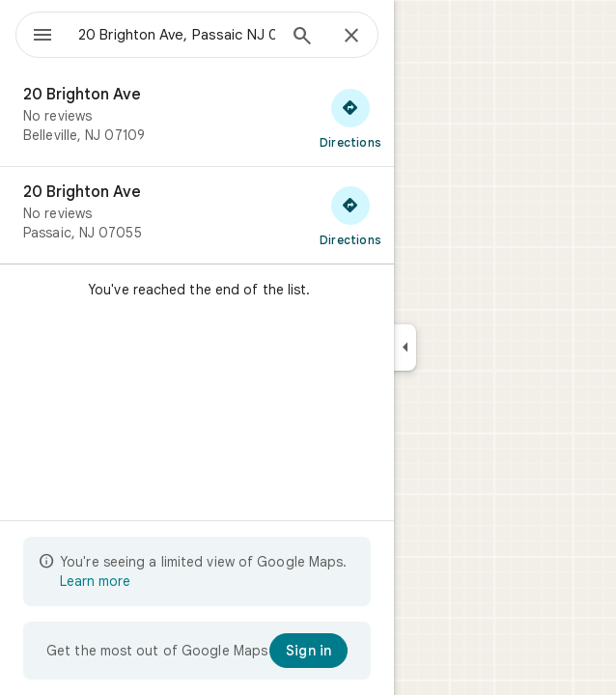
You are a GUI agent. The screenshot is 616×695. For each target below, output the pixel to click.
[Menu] (42, 37)
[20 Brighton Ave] (197, 118)
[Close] (351, 37)
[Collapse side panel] (405, 347)
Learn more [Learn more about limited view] (95, 581)
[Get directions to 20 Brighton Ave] (350, 118)
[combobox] (177, 35)
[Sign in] (308, 651)
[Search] (302, 38)
